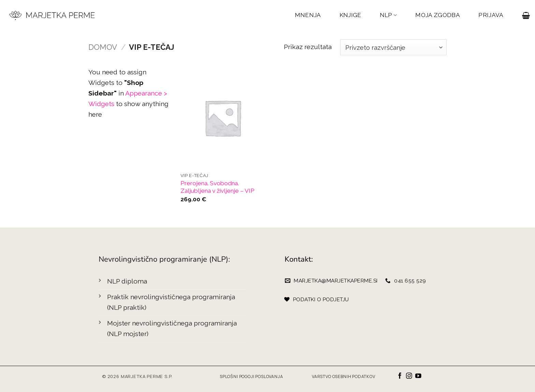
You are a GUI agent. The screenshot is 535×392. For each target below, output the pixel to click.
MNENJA (308, 15)
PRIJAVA (491, 15)
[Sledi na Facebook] (400, 376)
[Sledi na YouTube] (418, 376)
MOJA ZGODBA (438, 15)
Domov (103, 47)
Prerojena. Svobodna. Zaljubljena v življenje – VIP (218, 187)
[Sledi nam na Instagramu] (409, 376)
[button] (526, 15)
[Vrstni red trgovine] (393, 47)
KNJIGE (350, 15)
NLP (388, 15)
